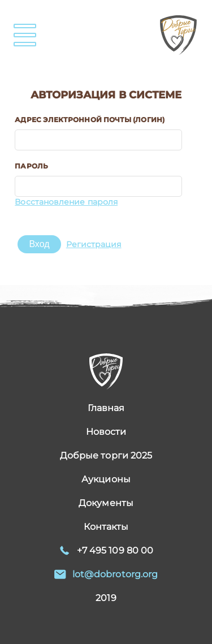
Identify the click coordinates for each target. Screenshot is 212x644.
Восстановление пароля (66, 202)
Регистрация (94, 244)
